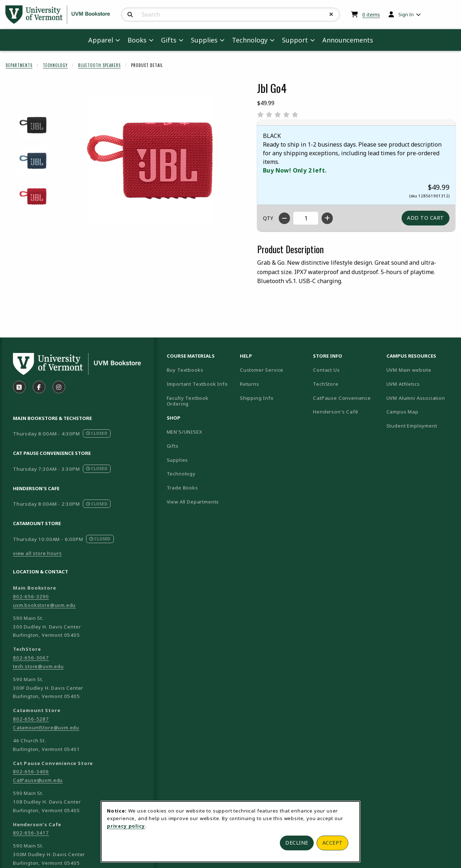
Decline (297, 843)
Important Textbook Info (197, 384)
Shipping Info (257, 398)
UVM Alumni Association (420, 398)
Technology (55, 65)
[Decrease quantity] (284, 218)
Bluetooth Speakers (99, 65)
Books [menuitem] (137, 40)
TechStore (326, 384)
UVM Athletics (420, 384)
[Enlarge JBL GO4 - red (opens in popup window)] (33, 196)
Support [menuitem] (295, 40)
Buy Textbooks (185, 370)
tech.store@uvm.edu (38, 666)
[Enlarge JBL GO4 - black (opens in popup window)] (33, 125)
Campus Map (420, 411)
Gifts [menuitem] (169, 40)
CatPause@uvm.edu (38, 780)
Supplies (178, 460)
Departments (19, 65)
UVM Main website (420, 370)
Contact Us (326, 370)
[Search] (130, 15)
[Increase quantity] (327, 218)
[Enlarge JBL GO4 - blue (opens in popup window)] (33, 161)
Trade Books (182, 488)
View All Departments (193, 502)
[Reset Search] (331, 14)
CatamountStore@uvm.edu (46, 728)
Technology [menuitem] (250, 40)
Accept (333, 843)
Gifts (173, 446)
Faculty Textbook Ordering (188, 401)
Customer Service (262, 370)
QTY (268, 218)
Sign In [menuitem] (406, 14)
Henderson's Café (335, 412)
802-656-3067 (31, 658)
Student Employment (420, 426)
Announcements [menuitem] (348, 40)
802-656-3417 (31, 833)
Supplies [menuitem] (204, 40)
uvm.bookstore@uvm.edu (44, 605)
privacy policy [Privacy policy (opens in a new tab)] (126, 826)
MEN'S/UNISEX (185, 432)
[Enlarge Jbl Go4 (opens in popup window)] (150, 161)
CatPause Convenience (342, 398)
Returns (250, 384)
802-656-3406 (31, 771)
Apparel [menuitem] (101, 40)
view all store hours (37, 553)
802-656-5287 (31, 719)
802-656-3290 (31, 596)
